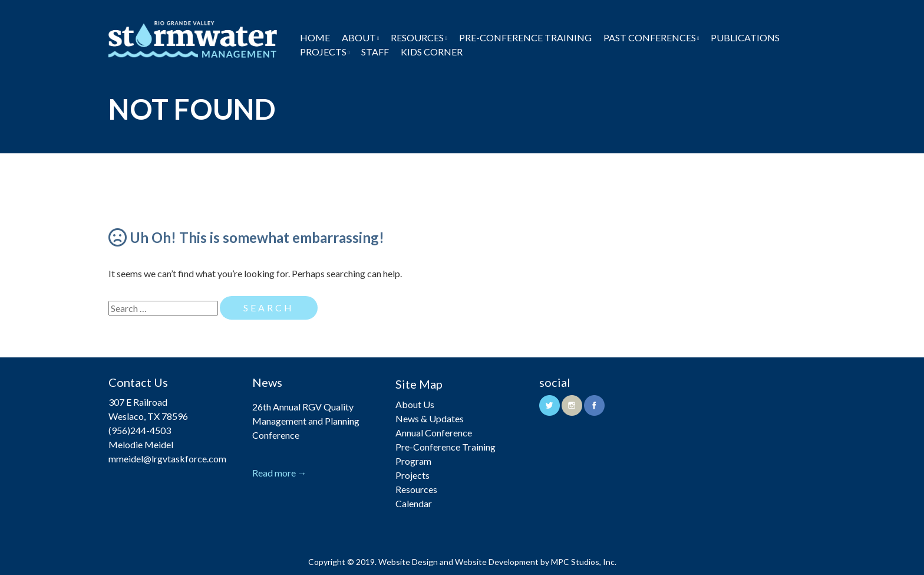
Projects (323, 52)
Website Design (408, 562)
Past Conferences (650, 37)
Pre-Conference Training (525, 37)
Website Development (497, 562)
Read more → (280, 473)
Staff (375, 52)
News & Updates (430, 418)
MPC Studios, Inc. (584, 562)
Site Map (419, 384)
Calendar (414, 503)
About (359, 37)
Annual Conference (434, 433)
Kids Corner (432, 52)
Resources (417, 37)
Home (315, 37)
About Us (415, 404)
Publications (745, 37)
